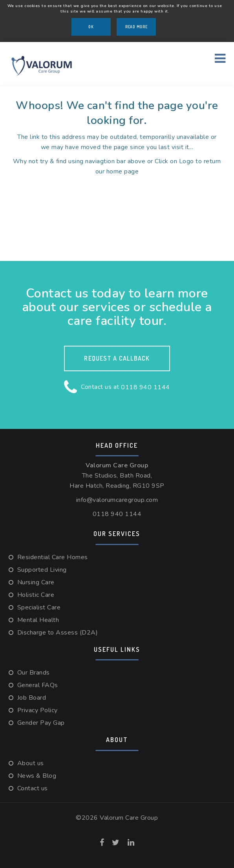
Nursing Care (36, 582)
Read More (136, 27)
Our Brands (34, 673)
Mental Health (38, 620)
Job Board (32, 698)
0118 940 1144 (145, 387)
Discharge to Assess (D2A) (58, 633)
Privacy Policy (37, 710)
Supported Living (42, 570)
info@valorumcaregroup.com (117, 500)
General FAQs (38, 685)
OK (91, 27)
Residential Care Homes (53, 557)
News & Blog (37, 776)
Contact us (33, 788)
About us (31, 763)
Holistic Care (36, 595)
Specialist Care (39, 607)
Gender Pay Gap (41, 723)
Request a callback (117, 358)
